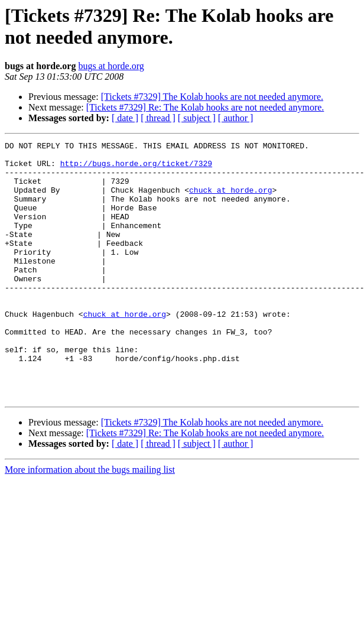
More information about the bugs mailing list (90, 521)
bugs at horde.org (111, 66)
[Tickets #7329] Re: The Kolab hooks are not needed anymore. (205, 107)
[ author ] (236, 118)
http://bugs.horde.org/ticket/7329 (136, 168)
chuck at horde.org (230, 200)
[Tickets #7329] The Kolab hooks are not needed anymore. (212, 97)
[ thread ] (158, 118)
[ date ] (125, 118)
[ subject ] (197, 118)
